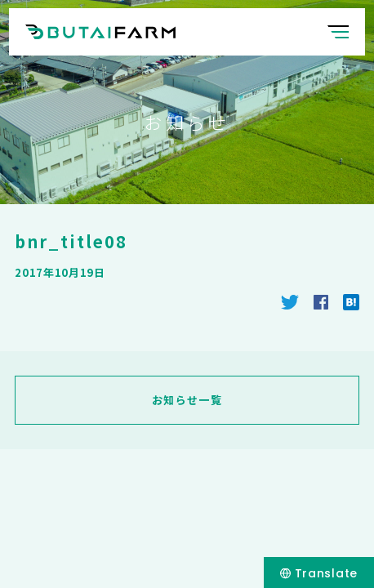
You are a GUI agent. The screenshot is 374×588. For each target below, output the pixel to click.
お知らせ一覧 (187, 400)
